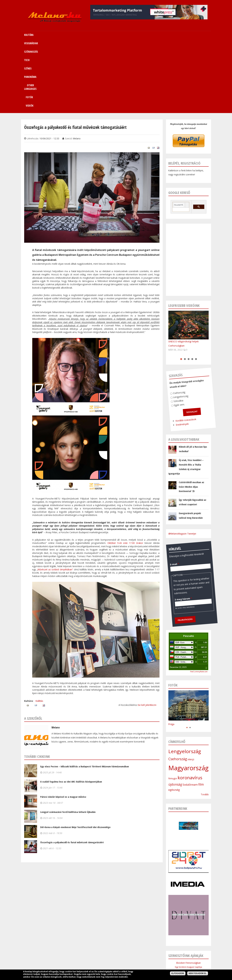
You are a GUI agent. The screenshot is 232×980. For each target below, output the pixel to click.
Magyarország (188, 697)
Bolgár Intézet (188, 917)
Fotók (173, 35)
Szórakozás (94, 961)
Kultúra (65, 961)
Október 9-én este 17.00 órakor (125, 472)
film (201, 714)
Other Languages (147, 961)
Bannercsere (140, 968)
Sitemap (164, 961)
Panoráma (129, 961)
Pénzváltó (189, 565)
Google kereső (179, 122)
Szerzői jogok (124, 968)
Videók (191, 35)
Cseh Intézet (188, 909)
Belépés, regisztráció (184, 92)
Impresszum (92, 968)
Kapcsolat (177, 961)
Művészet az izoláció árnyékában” (55, 499)
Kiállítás (39, 630)
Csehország (172, 318)
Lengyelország (173, 322)
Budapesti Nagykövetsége (188, 925)
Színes (116, 961)
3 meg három (166, 524)
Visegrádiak (78, 961)
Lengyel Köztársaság (188, 921)
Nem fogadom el (198, 973)
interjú (191, 689)
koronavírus (190, 707)
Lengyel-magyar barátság (189, 900)
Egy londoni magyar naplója (188, 896)
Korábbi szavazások (170, 346)
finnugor (173, 708)
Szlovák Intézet (189, 913)
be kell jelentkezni (147, 634)
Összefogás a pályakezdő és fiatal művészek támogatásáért (72, 772)
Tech (106, 961)
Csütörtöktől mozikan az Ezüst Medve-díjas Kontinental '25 (191, 416)
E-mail (168, 488)
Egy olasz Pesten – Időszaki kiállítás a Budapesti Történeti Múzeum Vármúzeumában (85, 696)
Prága (171, 653)
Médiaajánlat (108, 968)
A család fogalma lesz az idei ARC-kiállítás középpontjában (71, 711)
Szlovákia (169, 325)
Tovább (205, 724)
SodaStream (190, 714)
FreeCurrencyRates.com (199, 601)
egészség (174, 719)
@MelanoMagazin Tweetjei (182, 463)
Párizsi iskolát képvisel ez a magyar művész (63, 726)
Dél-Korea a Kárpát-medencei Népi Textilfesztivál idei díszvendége (75, 756)
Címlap (54, 961)
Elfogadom (178, 973)
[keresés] (179, 134)
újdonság (175, 714)
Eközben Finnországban (188, 892)
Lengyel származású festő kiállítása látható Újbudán (68, 741)
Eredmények (165, 349)
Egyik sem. (169, 329)
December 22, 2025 (178, 596)
